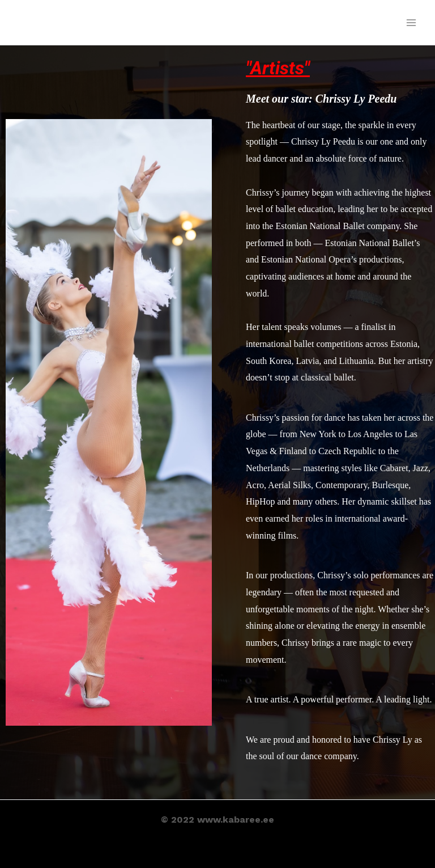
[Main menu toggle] (411, 23)
